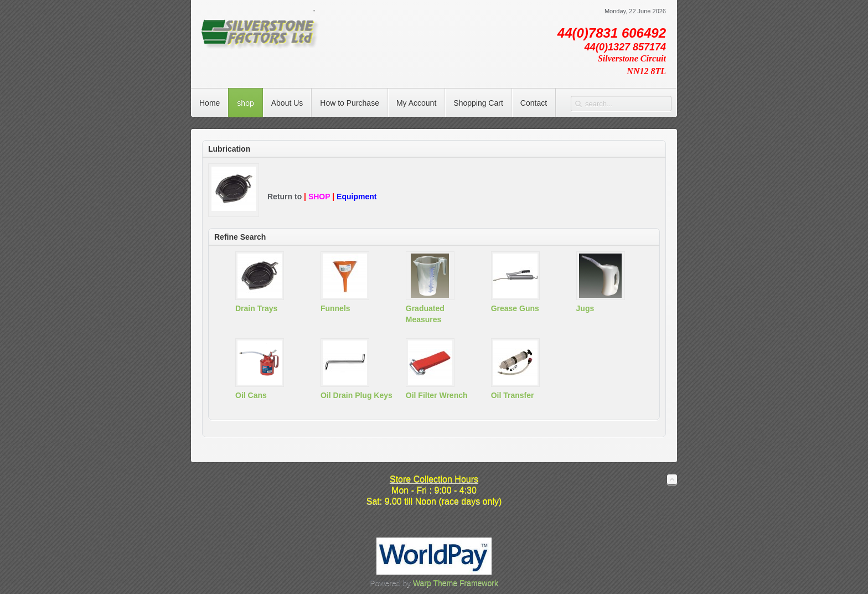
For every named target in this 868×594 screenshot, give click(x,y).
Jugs (585, 308)
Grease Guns (515, 308)
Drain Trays (256, 308)
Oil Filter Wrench (437, 395)
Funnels (335, 308)
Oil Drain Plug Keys (356, 395)
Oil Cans (251, 395)
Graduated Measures (425, 314)
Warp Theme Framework (456, 583)
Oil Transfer (513, 395)
